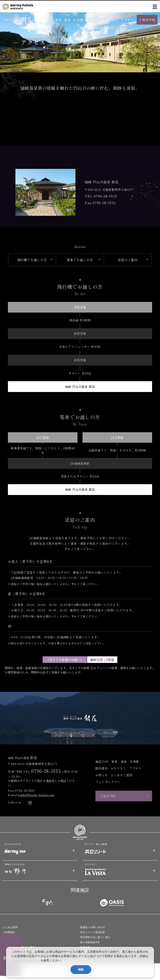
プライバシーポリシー (26, 960)
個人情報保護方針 (90, 942)
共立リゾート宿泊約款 (92, 932)
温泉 (67, 20)
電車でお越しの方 (80, 260)
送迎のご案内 (128, 260)
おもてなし (110, 20)
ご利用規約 (9, 932)
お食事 (78, 20)
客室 (58, 20)
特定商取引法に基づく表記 (95, 937)
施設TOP (102, 761)
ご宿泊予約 (147, 20)
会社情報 (7, 942)
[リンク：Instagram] (30, 803)
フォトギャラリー (108, 782)
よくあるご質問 (121, 775)
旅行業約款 (9, 937)
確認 (81, 969)
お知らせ (102, 775)
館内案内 (92, 20)
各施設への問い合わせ (92, 927)
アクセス (127, 20)
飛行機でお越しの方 (32, 260)
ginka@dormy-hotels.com (36, 795)
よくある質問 (10, 927)
